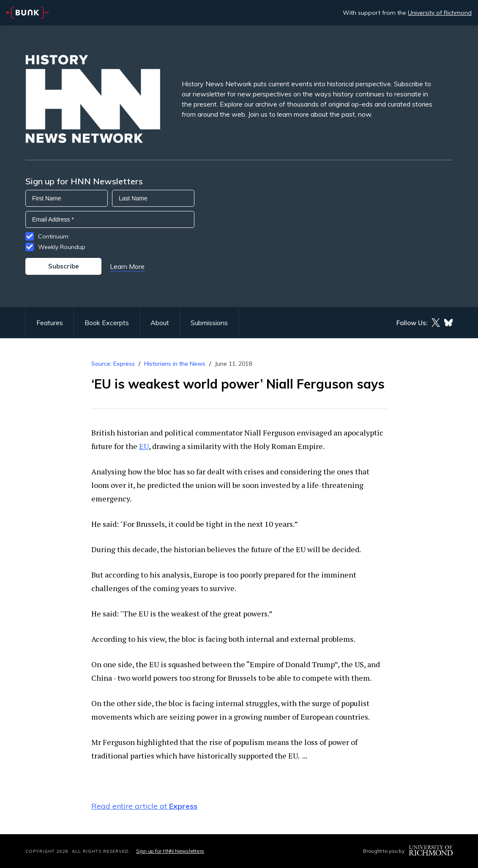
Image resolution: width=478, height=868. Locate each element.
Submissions (209, 323)
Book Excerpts (107, 323)
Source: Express (113, 364)
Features (50, 323)
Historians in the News (175, 364)
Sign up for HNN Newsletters (170, 851)
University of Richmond (440, 13)
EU (144, 446)
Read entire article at (144, 806)
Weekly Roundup (62, 247)
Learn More (127, 266)
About (160, 323)
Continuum (53, 236)
